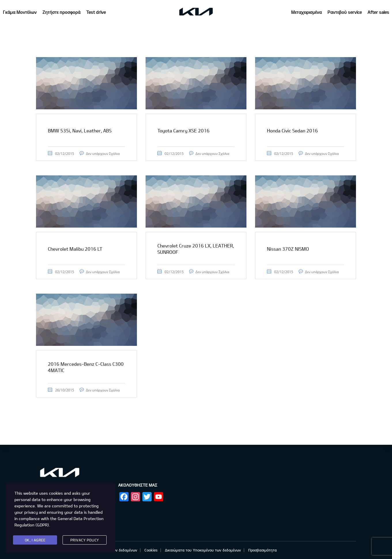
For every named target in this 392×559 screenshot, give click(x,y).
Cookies (151, 550)
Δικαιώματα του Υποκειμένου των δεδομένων (203, 550)
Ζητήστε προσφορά (61, 12)
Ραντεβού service (345, 12)
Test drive (96, 12)
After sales (378, 12)
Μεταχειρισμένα (306, 12)
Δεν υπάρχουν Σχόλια (103, 153)
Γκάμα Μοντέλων (20, 12)
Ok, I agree (35, 540)
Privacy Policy (85, 540)
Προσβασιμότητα (262, 550)
